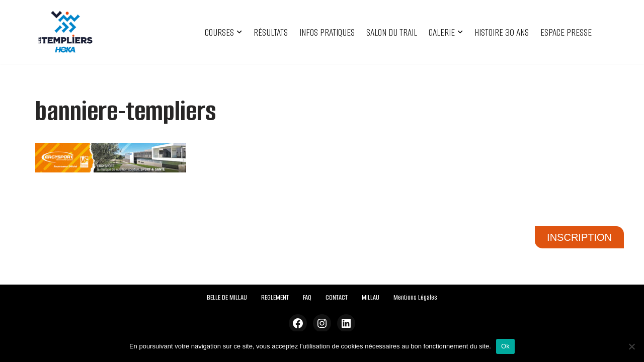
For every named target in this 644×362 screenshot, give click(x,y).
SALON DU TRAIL (392, 32)
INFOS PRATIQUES (327, 32)
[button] (239, 32)
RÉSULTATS (271, 32)
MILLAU (371, 297)
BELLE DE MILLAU (227, 297)
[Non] (631, 346)
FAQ (307, 297)
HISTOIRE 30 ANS (502, 32)
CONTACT (337, 297)
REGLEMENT (275, 297)
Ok (505, 346)
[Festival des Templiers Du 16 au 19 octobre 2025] (65, 32)
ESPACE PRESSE (566, 32)
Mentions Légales (415, 297)
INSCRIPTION (579, 237)
